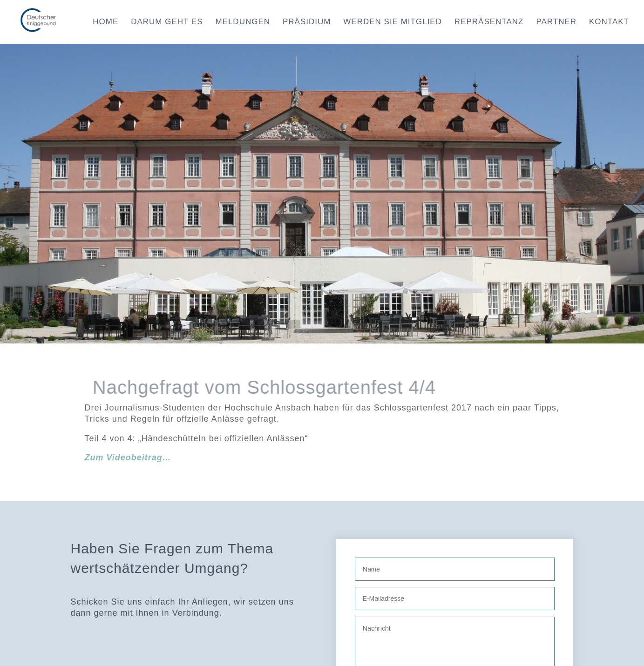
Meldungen (243, 22)
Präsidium (307, 22)
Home (105, 22)
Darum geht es (167, 22)
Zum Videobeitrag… (128, 457)
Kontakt (609, 22)
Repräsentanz (489, 22)
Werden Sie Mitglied (393, 22)
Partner (556, 22)
